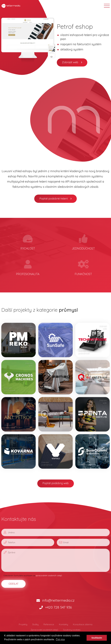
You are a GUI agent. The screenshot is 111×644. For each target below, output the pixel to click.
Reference (49, 624)
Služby (35, 624)
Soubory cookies (72, 630)
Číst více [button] (60, 639)
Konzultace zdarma (83, 624)
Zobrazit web (70, 62)
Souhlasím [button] (97, 638)
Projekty (23, 624)
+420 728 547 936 (56, 607)
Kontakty (64, 624)
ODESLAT (13, 584)
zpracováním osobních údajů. (49, 575)
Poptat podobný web (56, 483)
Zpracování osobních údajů (44, 630)
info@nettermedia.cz (55, 600)
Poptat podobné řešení (54, 199)
